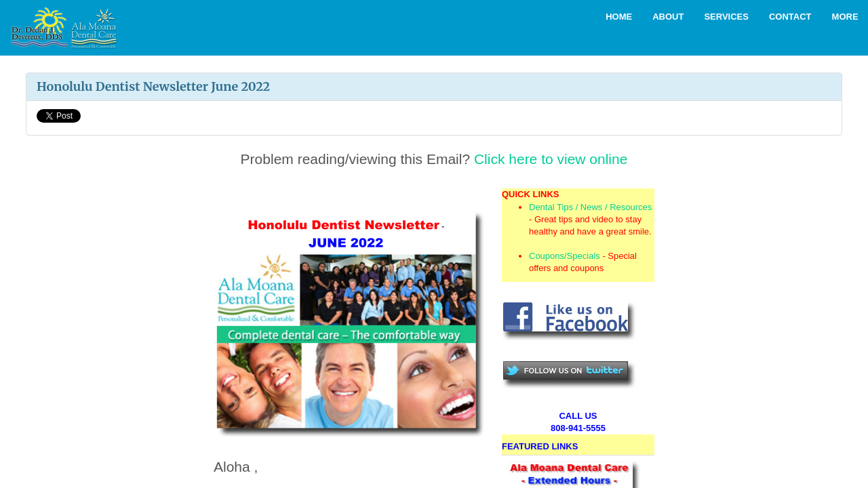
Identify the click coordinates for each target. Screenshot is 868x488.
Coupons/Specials (565, 256)
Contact (790, 17)
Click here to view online (551, 159)
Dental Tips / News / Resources (590, 207)
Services (726, 17)
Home (619, 17)
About (668, 17)
